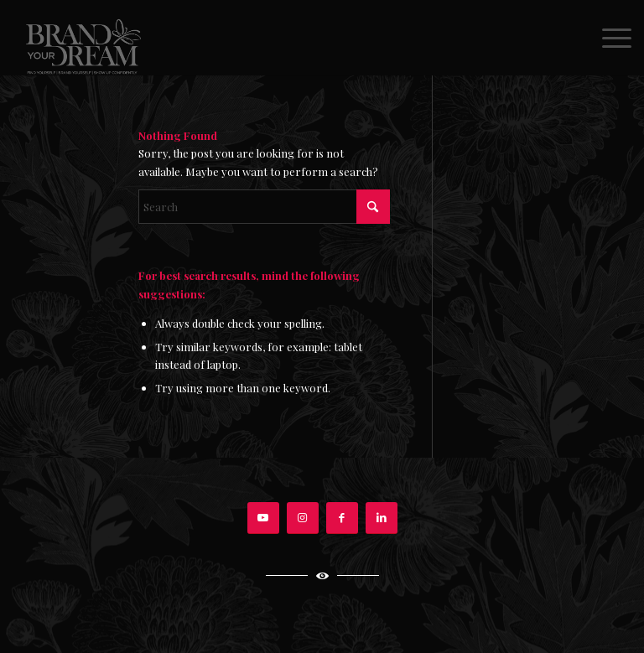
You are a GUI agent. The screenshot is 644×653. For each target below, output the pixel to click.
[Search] (264, 207)
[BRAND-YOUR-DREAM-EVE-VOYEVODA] (82, 38)
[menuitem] (608, 38)
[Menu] (608, 38)
